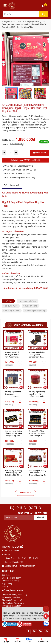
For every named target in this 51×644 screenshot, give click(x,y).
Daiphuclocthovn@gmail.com (23, 566)
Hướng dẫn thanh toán (11, 606)
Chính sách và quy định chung (15, 595)
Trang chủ (6, 21)
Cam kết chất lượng (10, 581)
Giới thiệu (6, 575)
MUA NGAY (40, 153)
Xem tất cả (25, 493)
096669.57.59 (17, 562)
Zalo (29, 640)
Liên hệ (5, 586)
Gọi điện (6, 640)
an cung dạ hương (28, 301)
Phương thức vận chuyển (13, 600)
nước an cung (31, 306)
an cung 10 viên (12, 311)
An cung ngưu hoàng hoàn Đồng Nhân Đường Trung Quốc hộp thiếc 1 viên (37, 394)
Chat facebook (43, 640)
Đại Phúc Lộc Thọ (26, 508)
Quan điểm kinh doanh (11, 578)
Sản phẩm (17, 21)
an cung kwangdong (36, 311)
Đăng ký (41, 518)
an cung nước (11, 306)
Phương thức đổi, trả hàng (13, 603)
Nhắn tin (18, 640)
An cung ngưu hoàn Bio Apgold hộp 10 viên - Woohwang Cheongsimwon (12, 355)
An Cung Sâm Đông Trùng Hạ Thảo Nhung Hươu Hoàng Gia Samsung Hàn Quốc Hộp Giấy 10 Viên (38, 434)
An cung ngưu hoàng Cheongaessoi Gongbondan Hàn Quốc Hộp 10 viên (37, 355)
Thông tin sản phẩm (12, 185)
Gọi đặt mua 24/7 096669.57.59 (26, 160)
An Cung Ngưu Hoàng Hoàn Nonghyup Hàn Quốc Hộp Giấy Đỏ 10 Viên (13, 473)
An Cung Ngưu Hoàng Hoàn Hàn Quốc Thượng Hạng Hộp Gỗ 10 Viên (38, 473)
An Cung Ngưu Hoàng (32, 21)
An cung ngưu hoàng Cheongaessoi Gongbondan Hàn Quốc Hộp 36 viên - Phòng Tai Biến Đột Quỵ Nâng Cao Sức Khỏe (13, 394)
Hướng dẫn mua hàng (11, 597)
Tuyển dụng (7, 584)
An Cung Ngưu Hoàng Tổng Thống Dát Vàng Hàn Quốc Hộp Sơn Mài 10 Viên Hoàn (13, 434)
